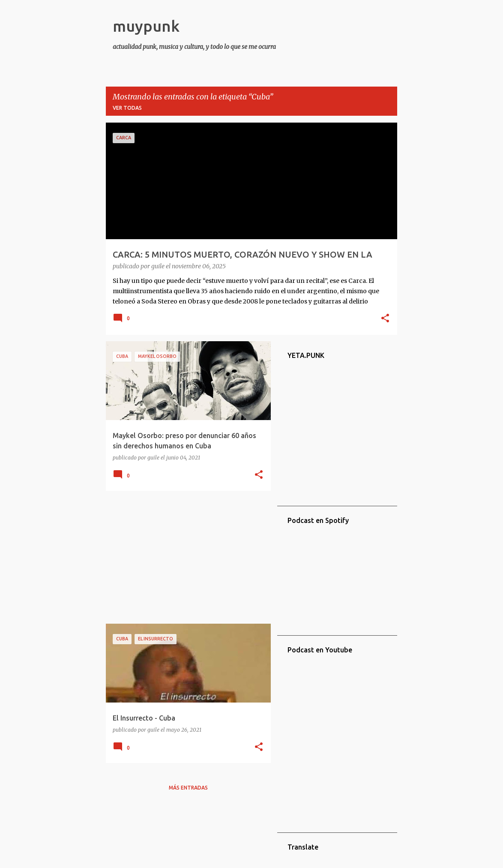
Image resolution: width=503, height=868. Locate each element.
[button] (385, 319)
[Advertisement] (185, 557)
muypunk (146, 26)
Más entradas (188, 788)
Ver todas (127, 108)
